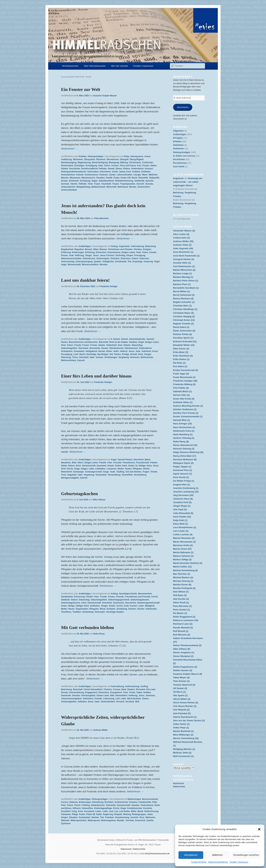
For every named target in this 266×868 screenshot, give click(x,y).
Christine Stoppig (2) (184, 316)
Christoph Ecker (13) (184, 320)
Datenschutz (179, 787)
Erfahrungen (78, 252)
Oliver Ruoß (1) (181, 603)
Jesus (96, 255)
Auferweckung (132, 686)
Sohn (140, 354)
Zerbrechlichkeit (69, 190)
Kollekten (146, 172)
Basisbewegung (69, 162)
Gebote (127, 345)
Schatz (64, 181)
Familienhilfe (145, 802)
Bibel (96, 249)
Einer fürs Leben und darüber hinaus (96, 376)
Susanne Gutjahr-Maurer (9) (188, 674)
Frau (139, 166)
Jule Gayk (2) (180, 509)
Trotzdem (109, 817)
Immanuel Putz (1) (182, 470)
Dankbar (133, 342)
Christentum (135, 162)
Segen (94, 181)
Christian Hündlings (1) (185, 309)
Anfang (114, 246)
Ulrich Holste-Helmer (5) (186, 703)
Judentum (146, 351)
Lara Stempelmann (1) (185, 527)
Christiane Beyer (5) (183, 313)
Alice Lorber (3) (181, 234)
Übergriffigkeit (137, 159)
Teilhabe (82, 184)
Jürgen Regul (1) (182, 506)
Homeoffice (87, 808)
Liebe (91, 469)
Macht (82, 354)
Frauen (146, 166)
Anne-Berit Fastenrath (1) (186, 256)
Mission (65, 178)
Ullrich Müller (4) (182, 699)
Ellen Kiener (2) (181, 349)
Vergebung (123, 357)
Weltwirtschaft (98, 187)
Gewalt (111, 169)
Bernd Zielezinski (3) (184, 295)
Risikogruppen (139, 814)
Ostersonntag (68, 262)
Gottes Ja (133, 466)
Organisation (82, 609)
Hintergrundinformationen (74, 172)
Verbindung (88, 612)
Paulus (117, 354)
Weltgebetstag (83, 187)
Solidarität (139, 181)
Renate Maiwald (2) (183, 628)
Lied (111, 811)
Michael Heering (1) (183, 581)
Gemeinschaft (89, 466)
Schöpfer (111, 609)
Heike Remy (99, 634)
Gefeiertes (178, 149)
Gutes (64, 606)
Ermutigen (79, 166)
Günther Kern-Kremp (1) (186, 413)
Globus (126, 169)
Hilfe (112, 696)
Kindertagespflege (103, 808)
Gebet (64, 466)
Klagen (84, 469)
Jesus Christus (107, 255)
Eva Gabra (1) (180, 366)
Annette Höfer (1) (182, 263)
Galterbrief (112, 345)
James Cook (125, 172)
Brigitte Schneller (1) (184, 302)
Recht (134, 178)
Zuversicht (140, 820)
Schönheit (74, 181)
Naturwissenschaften (71, 258)
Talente (74, 184)
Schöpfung (85, 181)
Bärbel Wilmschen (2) (184, 270)
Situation (73, 817)
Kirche (70, 469)
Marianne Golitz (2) (183, 545)
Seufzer (141, 609)
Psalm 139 (126, 178)
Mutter (121, 469)
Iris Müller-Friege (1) (184, 481)
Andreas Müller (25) (183, 241)
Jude (138, 351)
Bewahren (66, 463)
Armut (147, 156)
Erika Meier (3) (181, 352)
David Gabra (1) (181, 327)
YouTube (130, 820)
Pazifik (109, 178)
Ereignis (147, 249)
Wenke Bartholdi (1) (183, 731)
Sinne (91, 702)
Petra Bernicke (101, 218)
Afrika (126, 156)
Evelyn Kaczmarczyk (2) (186, 370)
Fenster (115, 166)
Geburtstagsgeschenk (119, 600)
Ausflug (144, 686)
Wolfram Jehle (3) (182, 753)
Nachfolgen (103, 354)
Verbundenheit (68, 187)
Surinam (65, 184)
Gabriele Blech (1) (182, 391)
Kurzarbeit (89, 811)
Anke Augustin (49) (183, 248)
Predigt (125, 354)
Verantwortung (122, 817)
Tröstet (154, 472)
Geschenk (83, 348)
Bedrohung (66, 689)
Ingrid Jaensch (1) (182, 474)
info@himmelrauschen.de (157, 854)
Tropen (116, 184)
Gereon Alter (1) (181, 395)
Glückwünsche (116, 348)
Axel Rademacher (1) (184, 266)
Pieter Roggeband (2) (184, 617)
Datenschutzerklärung (218, 862)
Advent (124, 339)
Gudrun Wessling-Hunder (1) (188, 406)
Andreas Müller (101, 730)
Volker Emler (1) (181, 724)
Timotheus (66, 612)
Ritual (103, 609)
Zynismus (66, 823)
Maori (145, 175)
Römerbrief (66, 472)
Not (111, 354)
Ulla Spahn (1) (180, 695)
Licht (76, 354)
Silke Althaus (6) (182, 649)
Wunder (133, 187)
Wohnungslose (108, 820)
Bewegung (114, 162)
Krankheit (66, 811)
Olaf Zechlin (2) (181, 599)
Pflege (75, 814)
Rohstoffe (143, 178)
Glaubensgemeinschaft (148, 603)
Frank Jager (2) (181, 374)
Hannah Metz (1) (182, 420)
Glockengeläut (88, 696)
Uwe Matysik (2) (181, 710)
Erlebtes (83, 156)
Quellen (98, 262)
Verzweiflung (140, 475)
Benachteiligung (100, 162)
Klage (77, 469)
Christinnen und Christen (120, 249)
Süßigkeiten (108, 262)
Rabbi (99, 814)
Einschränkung (77, 692)
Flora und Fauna (128, 166)
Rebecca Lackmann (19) (186, 620)
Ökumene (101, 159)
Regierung (108, 814)
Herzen (102, 351)
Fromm (94, 345)
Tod (129, 262)
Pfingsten (137, 469)
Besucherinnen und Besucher (83, 342)
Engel (141, 342)
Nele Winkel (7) (181, 592)
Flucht (77, 805)
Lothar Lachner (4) (183, 534)
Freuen (64, 255)
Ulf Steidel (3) (180, 688)
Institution (95, 606)
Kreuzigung (140, 255)
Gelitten (147, 692)
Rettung (127, 814)
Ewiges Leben (128, 252)
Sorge (106, 472)
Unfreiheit (84, 357)
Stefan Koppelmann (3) (185, 667)
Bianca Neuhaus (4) (183, 299)
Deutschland (67, 166)
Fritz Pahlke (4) (181, 388)
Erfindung (90, 252)
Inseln (115, 172)
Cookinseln (148, 162)
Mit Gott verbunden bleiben (87, 628)
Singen (64, 817)
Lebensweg (109, 699)
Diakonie (74, 802)
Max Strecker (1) (182, 574)
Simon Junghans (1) (184, 652)
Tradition (77, 612)
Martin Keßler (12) (182, 567)
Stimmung (66, 357)
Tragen (146, 472)
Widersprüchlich (79, 820)
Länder (112, 175)
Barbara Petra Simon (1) (186, 281)
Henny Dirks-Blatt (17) (185, 456)
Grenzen (149, 169)
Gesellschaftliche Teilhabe (94, 169)
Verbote (99, 357)
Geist (78, 466)
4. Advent (115, 339)
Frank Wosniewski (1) (184, 377)
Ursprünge (137, 262)
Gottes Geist (121, 466)
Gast (120, 345)
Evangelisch (116, 692)
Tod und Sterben (133, 472)
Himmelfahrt (121, 696)
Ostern (135, 258)
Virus (142, 817)
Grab (71, 255)
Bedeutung (151, 246)
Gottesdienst (137, 169)
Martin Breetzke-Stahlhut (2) (188, 563)
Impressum (178, 783)
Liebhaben (100, 469)
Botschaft (104, 342)
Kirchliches (179, 159)
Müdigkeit (150, 606)
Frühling (86, 805)
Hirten (109, 351)
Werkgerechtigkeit (70, 478)
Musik (140, 811)
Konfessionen (91, 175)
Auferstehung (137, 246)
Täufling (120, 472)
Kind (63, 469)
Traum (97, 184)
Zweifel (150, 820)
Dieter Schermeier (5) (184, 331)
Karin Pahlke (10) (182, 517)
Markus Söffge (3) (182, 560)
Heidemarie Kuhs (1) (184, 431)
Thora (75, 357)
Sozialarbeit (85, 817)
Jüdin (116, 351)
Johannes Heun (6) (183, 499)
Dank (124, 689)
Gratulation (79, 351)
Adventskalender (137, 339)
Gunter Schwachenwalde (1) (188, 416)
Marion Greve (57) (182, 549)
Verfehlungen (111, 357)
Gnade (111, 466)
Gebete (65, 169)
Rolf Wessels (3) (182, 635)
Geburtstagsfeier (69, 348)
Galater (102, 345)
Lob (116, 811)
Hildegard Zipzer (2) (183, 463)
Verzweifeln (127, 475)
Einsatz (65, 692)
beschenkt (139, 460)
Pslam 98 (91, 814)
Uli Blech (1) (179, 692)
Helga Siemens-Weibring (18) (188, 452)
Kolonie (80, 175)
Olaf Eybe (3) (180, 595)
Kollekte (136, 172)
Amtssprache (137, 156)
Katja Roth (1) (180, 520)
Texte (90, 184)
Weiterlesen (69, 149)
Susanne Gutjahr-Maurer (105, 96)
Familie (103, 463)
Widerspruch (94, 820)
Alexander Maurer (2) (184, 231)
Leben (98, 811)
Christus (138, 249)
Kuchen (134, 606)
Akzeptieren (191, 855)
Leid (117, 699)
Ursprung (148, 262)
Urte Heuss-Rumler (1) (185, 706)
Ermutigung (91, 166)
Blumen (103, 249)
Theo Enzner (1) (181, 681)
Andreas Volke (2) (182, 245)
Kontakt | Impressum (239, 862)
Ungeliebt (72, 475)
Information (93, 172)
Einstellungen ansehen (246, 855)
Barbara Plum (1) (182, 284)
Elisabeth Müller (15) (184, 345)
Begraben (79, 249)
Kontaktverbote (135, 808)
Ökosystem (89, 159)
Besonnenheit (145, 594)
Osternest (144, 258)
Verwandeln (101, 475)
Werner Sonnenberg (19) (186, 738)
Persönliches (180, 163)
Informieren (105, 172)
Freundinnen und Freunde (138, 597)
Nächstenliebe (134, 699)
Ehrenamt (141, 689)
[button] (259, 829)
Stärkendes (151, 609)
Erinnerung (79, 597)
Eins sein (151, 689)
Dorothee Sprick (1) (183, 338)
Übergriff (124, 159)
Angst (114, 460)
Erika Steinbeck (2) (183, 356)
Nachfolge (91, 354)
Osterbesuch (89, 258)
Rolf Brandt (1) (181, 631)
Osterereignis (103, 258)
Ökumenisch (113, 159)
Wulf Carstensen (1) (183, 756)
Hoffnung (79, 255)
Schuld (134, 354)
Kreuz (155, 351)
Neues (71, 609)
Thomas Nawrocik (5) (184, 685)
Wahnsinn (150, 817)
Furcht (154, 597)
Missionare (75, 178)
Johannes (150, 696)
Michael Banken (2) (183, 577)
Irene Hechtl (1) (181, 477)
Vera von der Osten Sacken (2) (189, 720)
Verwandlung (114, 475)
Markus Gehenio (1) (183, 556)
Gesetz (105, 348)
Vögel (157, 262)
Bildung (124, 162)
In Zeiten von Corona (184, 156)
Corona (117, 689)
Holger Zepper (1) (182, 467)
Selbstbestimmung (124, 181)
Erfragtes (178, 138)
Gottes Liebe (103, 696)
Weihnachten (147, 357)
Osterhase (126, 258)
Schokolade (121, 262)
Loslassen (112, 469)
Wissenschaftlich (90, 265)
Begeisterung (84, 162)
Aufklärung (66, 159)
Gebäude (65, 600)
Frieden (154, 463)
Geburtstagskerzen (140, 600)
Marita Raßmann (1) (183, 552)
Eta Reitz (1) (179, 363)
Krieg (74, 811)
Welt (137, 702)
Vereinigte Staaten (115, 612)
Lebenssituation (125, 175)
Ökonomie (78, 159)
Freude (153, 252)
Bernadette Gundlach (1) (186, 288)
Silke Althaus (99, 500)
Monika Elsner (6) (182, 585)
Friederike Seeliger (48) (185, 381)
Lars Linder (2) (181, 531)
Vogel (64, 265)
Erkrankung (98, 802)
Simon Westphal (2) (183, 656)
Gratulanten (67, 351)
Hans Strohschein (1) (184, 427)
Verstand (130, 702)
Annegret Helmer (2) (184, 259)
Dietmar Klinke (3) (182, 334)
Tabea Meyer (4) (181, 677)
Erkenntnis (101, 252)
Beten (148, 460)
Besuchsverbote (150, 799)
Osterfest (115, 258)
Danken (131, 689)
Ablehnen (217, 855)
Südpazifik (154, 178)
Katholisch (88, 699)
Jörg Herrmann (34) (183, 495)
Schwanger (79, 472)
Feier (101, 166)
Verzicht (134, 817)
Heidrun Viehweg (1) (184, 438)
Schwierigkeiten (69, 702)
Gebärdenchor (98, 805)
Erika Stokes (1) (181, 359)
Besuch (89, 249)
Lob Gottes (124, 811)
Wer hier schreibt (119, 66)
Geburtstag (137, 345)
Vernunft (120, 702)
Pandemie (66, 814)
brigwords (178, 178)
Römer (146, 469)
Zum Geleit (179, 166)
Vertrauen (135, 357)
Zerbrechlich (144, 187)
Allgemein (178, 131)
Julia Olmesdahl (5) (183, 513)
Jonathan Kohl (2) (182, 502)
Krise (80, 811)
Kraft (126, 606)
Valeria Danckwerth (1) (185, 717)
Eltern (80, 463)
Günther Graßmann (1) (185, 409)
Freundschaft (142, 463)
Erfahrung (66, 252)
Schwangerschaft (93, 472)
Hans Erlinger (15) (182, 424)
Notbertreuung (151, 811)
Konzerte (148, 808)
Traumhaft (106, 184)
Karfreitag (120, 255)
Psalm (116, 178)
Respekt (118, 814)
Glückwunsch (131, 348)
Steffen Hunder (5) (183, 670)
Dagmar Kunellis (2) (183, 324)
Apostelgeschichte (128, 594)
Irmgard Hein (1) (182, 485)
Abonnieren (183, 107)
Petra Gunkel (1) (182, 610)
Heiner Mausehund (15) (185, 445)
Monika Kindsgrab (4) (184, 588)
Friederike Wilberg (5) (184, 384)
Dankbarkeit (67, 597)
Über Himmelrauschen (95, 66)
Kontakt (98, 699)
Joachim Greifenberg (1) (186, 488)
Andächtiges (85, 246)
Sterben (95, 817)
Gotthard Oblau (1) (183, 402)
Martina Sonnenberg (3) (185, 570)
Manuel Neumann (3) (184, 538)
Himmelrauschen (70, 66)
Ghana (119, 169)
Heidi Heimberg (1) (183, 434)
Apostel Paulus (125, 460)
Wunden (104, 265)
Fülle (155, 802)
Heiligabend (91, 351)
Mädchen (153, 175)
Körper (130, 255)
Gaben (153, 166)
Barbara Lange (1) (182, 273)
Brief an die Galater (119, 342)
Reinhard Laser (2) (183, 624)
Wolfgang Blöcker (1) (184, 749)
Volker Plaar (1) (181, 728)
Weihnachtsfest (69, 360)
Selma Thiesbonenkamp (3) (187, 645)
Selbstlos (82, 702)
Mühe (134, 811)
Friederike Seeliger (108, 286)
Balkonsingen (134, 799)
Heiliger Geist (145, 466)
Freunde (117, 463)
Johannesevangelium (71, 699)
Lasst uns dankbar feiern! (85, 280)
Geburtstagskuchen (79, 494)
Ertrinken (109, 802)
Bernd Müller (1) (181, 291)
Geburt (71, 466)
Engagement (91, 692)
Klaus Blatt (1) (180, 524)
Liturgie (137, 175)
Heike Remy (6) (181, 442)
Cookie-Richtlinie (199, 862)
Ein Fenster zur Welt (81, 89)
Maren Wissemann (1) (184, 542)
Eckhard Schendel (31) (185, 341)
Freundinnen (129, 463)
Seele (150, 814)
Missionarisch (88, 178)
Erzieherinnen (121, 802)
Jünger (88, 255)
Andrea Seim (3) (181, 238)
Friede (132, 692)
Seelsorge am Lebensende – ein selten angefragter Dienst (188, 182)
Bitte (74, 463)
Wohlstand (123, 187)
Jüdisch (124, 351)
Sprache (149, 181)
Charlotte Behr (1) (182, 306)
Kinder (112, 606)
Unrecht (140, 184)
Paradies (100, 178)
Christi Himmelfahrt (93, 689)
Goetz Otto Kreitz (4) (184, 399)
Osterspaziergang (84, 262)
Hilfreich (77, 808)
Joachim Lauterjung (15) (186, 492)
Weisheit (65, 820)
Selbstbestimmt (106, 181)
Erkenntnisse (114, 252)
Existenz (133, 802)
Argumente (124, 246)
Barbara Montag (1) (183, 277)
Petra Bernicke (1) (182, 606)
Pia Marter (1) (180, 613)
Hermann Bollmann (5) (185, 459)
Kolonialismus (68, 175)
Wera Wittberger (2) (183, 735)
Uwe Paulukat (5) (182, 713)
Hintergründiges (96, 156)
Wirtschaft (111, 187)
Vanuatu (149, 184)
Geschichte (75, 169)
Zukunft (81, 360)
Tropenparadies (128, 184)
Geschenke (95, 348)
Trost (64, 475)
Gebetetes (178, 145)
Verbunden (100, 612)
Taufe (113, 472)
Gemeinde (66, 696)
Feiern (107, 166)
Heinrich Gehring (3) (184, 449)
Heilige (71, 606)
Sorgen (148, 354)
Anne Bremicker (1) (183, 252)
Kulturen (103, 175)
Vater (92, 357)
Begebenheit (67, 249)
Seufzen (132, 609)
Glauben (76, 696)
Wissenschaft (74, 265)
